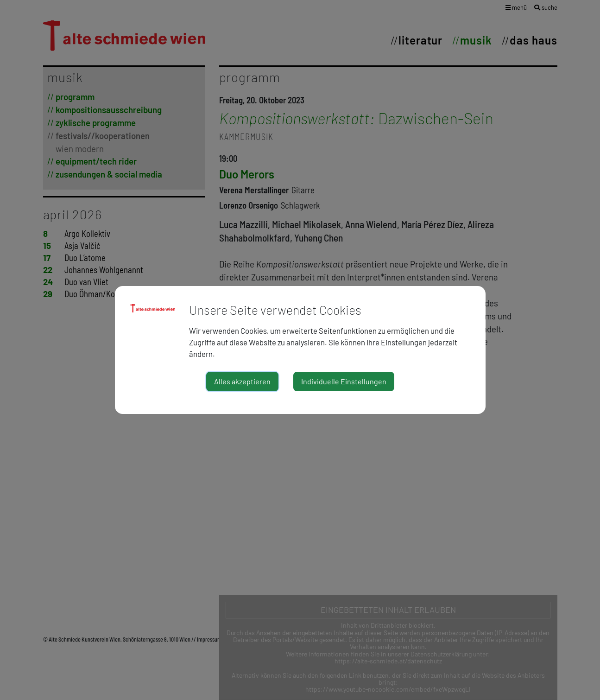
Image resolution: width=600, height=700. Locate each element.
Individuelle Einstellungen (344, 381)
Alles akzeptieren (242, 381)
